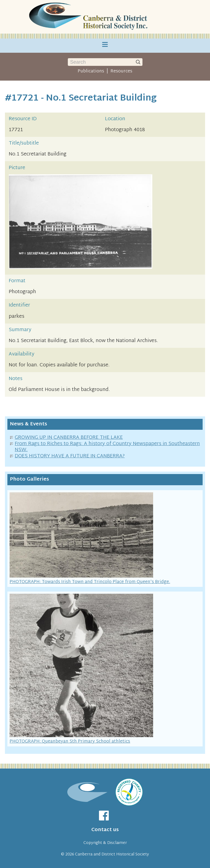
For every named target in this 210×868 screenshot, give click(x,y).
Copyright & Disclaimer (105, 843)
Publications (91, 71)
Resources (121, 71)
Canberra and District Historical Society (112, 854)
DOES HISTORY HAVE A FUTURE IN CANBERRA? (70, 456)
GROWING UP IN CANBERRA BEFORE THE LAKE (69, 438)
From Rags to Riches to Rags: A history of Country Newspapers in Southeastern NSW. (107, 447)
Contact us (105, 830)
